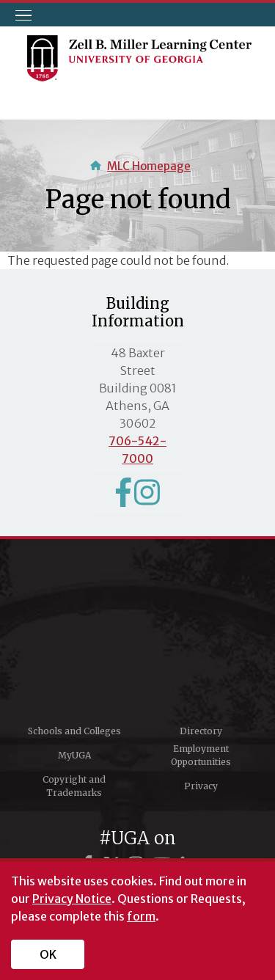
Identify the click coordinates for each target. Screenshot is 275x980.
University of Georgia (138, 637)
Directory (201, 731)
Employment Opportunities (201, 755)
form (141, 916)
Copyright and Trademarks (74, 786)
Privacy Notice (72, 899)
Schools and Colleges (74, 731)
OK (48, 954)
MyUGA (74, 755)
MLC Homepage (149, 166)
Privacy (201, 786)
